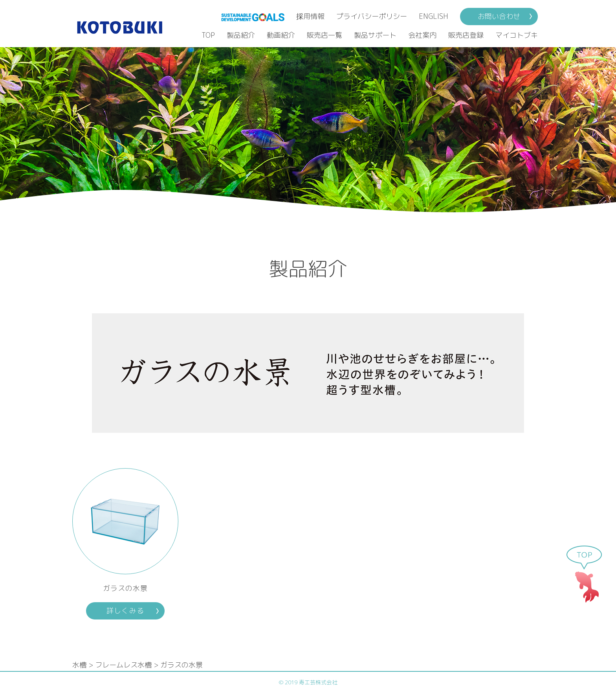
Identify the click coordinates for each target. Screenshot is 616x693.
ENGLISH (434, 16)
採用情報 (310, 16)
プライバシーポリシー (372, 16)
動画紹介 (281, 35)
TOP (208, 35)
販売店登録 (466, 35)
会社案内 (422, 35)
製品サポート (375, 35)
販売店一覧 (324, 35)
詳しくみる (125, 611)
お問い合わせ (499, 16)
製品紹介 (241, 35)
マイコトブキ (517, 35)
